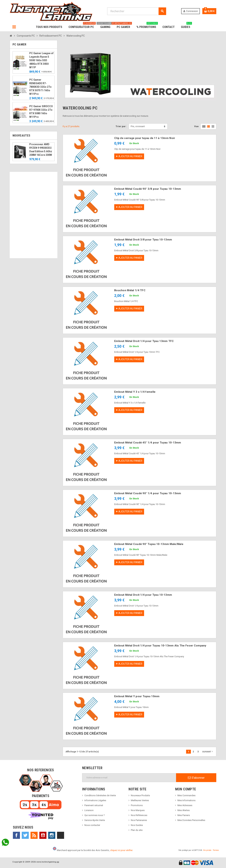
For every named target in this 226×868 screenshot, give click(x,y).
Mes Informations (186, 800)
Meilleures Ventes (140, 800)
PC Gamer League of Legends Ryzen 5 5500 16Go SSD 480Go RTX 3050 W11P (41, 60)
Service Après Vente (95, 820)
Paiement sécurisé (94, 805)
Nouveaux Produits (140, 795)
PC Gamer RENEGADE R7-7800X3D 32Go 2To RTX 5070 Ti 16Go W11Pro (40, 87)
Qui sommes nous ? (95, 815)
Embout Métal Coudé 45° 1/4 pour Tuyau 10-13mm (148, 443)
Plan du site (137, 830)
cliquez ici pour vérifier (121, 850)
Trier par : (121, 126)
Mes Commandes (186, 795)
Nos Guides (137, 825)
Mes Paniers (184, 815)
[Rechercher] (137, 11)
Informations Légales (95, 800)
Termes (216, 850)
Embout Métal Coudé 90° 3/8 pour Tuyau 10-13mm (148, 189)
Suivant (208, 751)
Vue (196, 126)
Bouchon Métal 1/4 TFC (130, 290)
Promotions (137, 805)
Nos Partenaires (139, 820)
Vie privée (207, 850)
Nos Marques (138, 810)
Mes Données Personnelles (191, 820)
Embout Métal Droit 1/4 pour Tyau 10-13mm (143, 595)
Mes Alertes (184, 810)
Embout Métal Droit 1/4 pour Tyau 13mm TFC (144, 341)
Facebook (16, 835)
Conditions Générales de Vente (100, 795)
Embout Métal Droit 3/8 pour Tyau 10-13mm (143, 240)
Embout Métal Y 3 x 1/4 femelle (135, 392)
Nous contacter (92, 825)
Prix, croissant (138, 126)
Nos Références (139, 815)
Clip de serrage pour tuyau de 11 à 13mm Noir (145, 138)
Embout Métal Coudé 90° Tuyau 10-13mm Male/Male (149, 544)
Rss (34, 835)
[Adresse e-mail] (129, 778)
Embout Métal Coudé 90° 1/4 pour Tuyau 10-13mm (148, 493)
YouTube (43, 835)
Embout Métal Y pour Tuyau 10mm (137, 696)
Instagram (52, 835)
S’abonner (196, 778)
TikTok (61, 835)
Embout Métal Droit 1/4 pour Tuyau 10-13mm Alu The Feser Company (160, 646)
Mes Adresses (185, 805)
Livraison (89, 810)
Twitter (25, 835)
